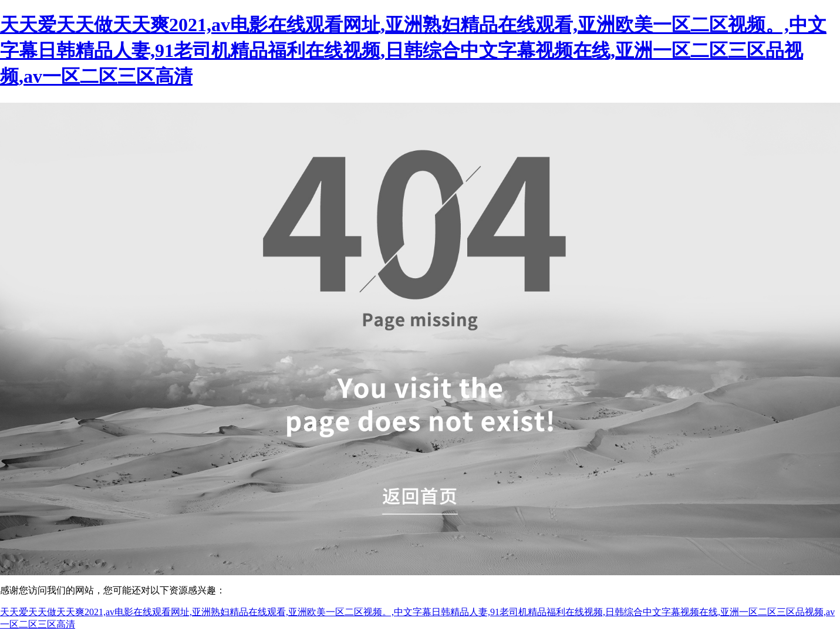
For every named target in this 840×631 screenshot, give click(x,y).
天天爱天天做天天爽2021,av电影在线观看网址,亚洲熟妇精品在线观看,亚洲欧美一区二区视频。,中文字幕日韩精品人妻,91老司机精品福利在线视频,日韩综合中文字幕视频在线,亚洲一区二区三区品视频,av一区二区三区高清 (413, 50)
